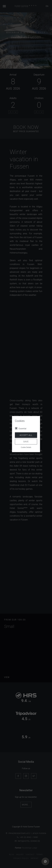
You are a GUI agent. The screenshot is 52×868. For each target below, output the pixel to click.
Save (26, 442)
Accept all (26, 435)
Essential (22, 428)
